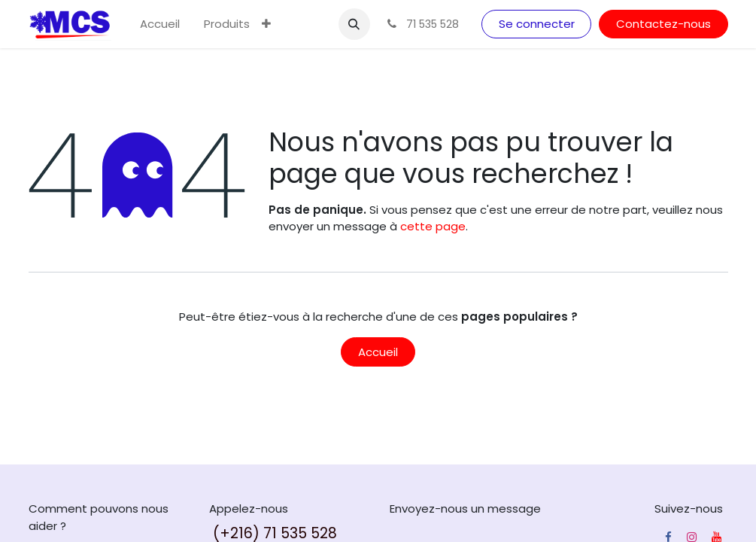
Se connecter (537, 24)
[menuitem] (160, 24)
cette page (433, 226)
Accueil (378, 352)
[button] (354, 24)
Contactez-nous (663, 24)
